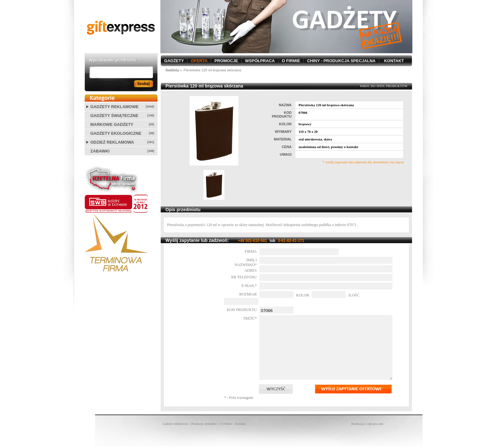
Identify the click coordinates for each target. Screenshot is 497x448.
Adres (251, 270)
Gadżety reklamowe (114, 107)
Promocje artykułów (204, 424)
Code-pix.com (374, 424)
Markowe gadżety (112, 124)
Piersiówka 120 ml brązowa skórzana (212, 70)
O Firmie (226, 424)
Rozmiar (248, 294)
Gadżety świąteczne (114, 116)
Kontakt (240, 424)
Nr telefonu (244, 277)
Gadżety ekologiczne (116, 133)
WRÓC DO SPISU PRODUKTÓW (384, 86)
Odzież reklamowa (112, 142)
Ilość (354, 295)
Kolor (303, 295)
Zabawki (100, 151)
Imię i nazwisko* (246, 262)
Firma (251, 251)
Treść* (250, 318)
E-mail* (249, 286)
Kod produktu (242, 310)
